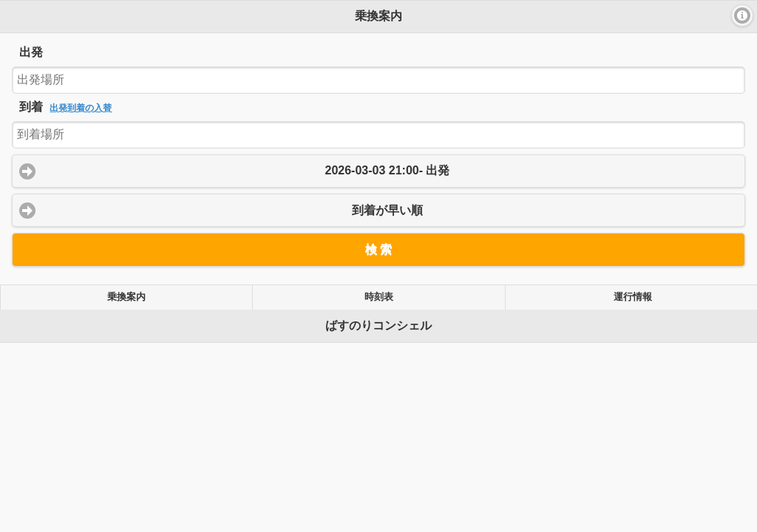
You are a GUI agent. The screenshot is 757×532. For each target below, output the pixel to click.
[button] (742, 16)
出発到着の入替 (81, 108)
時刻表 (379, 297)
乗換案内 (126, 297)
